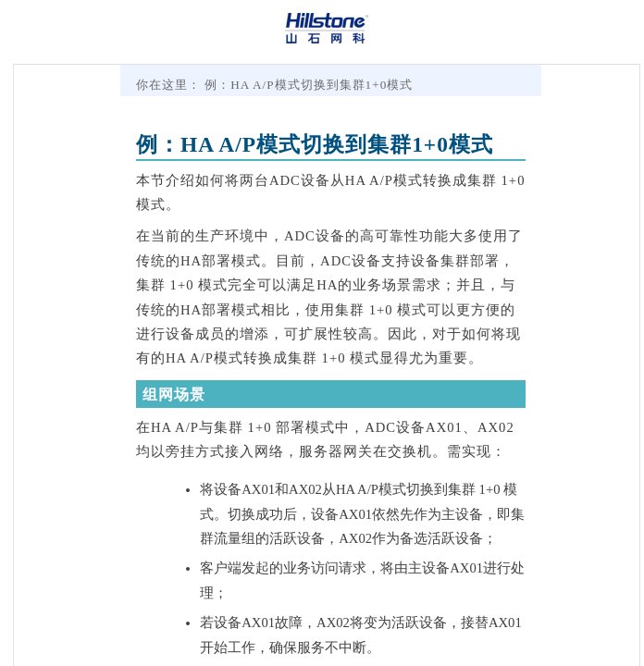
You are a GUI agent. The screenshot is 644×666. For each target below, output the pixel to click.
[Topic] (327, 365)
